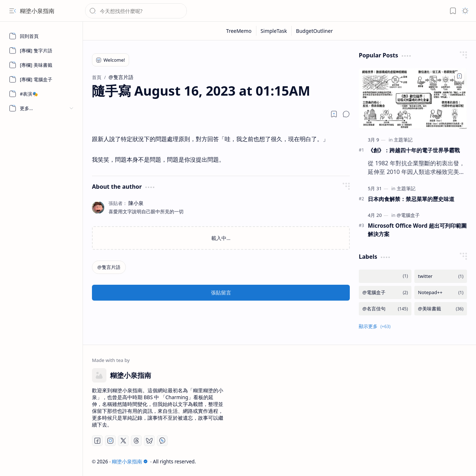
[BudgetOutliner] (314, 31)
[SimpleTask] (274, 31)
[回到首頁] (41, 36)
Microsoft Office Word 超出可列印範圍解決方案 (417, 230)
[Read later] (334, 114)
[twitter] (441, 276)
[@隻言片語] (109, 267)
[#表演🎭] (41, 94)
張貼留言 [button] (221, 292)
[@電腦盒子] (408, 215)
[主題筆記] (403, 140)
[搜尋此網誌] (136, 11)
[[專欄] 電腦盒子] (41, 79)
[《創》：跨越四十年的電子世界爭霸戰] (413, 99)
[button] (13, 11)
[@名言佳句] (385, 309)
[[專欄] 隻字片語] (41, 51)
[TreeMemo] (239, 31)
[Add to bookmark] (459, 76)
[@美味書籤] (441, 309)
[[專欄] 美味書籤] (41, 65)
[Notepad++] (441, 292)
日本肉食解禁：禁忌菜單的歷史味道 (411, 199)
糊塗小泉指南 (37, 11)
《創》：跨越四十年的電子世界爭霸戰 (414, 150)
